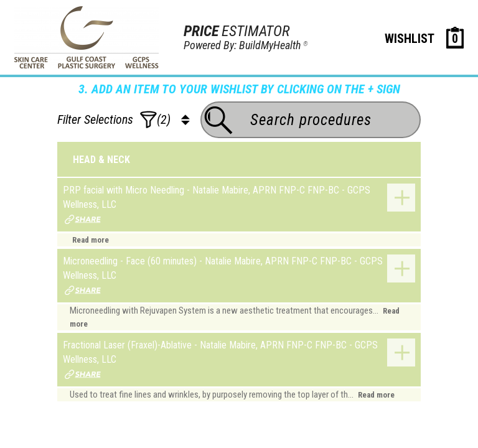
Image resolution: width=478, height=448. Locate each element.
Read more (91, 240)
